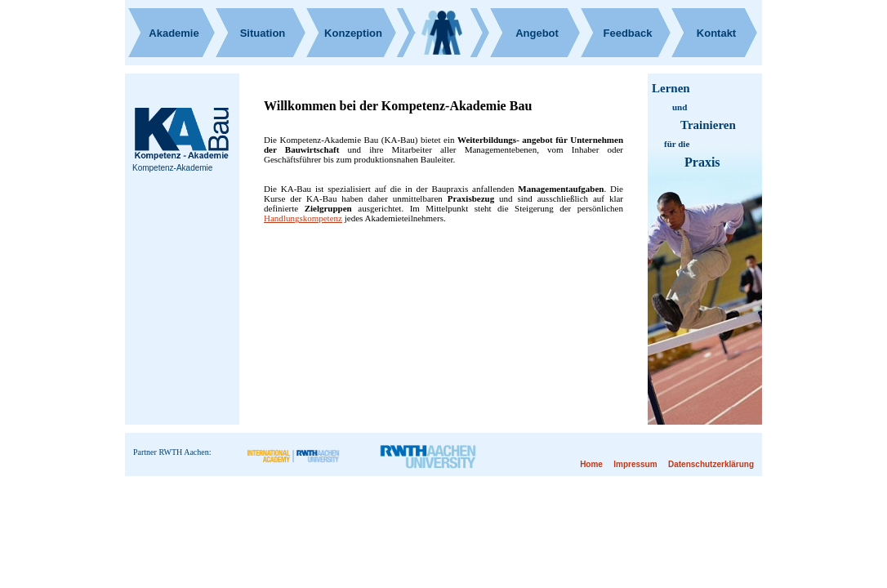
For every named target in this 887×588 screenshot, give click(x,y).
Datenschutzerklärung (711, 464)
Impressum (635, 464)
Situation (263, 33)
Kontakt (716, 33)
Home (591, 464)
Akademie (174, 33)
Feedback (628, 33)
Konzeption (353, 33)
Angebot (537, 33)
